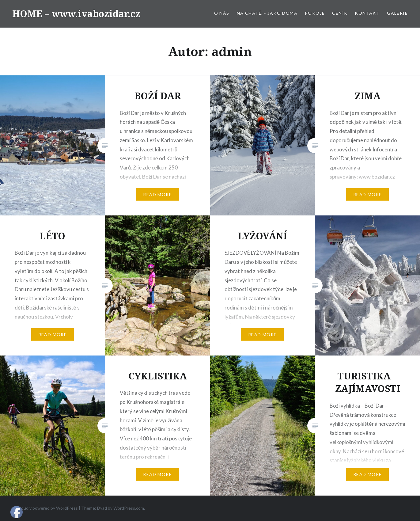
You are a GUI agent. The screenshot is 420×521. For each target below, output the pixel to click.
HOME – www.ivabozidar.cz (76, 14)
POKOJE (315, 13)
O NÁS (222, 13)
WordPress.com (129, 508)
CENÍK (340, 13)
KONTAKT (367, 13)
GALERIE (397, 13)
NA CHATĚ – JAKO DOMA (267, 13)
